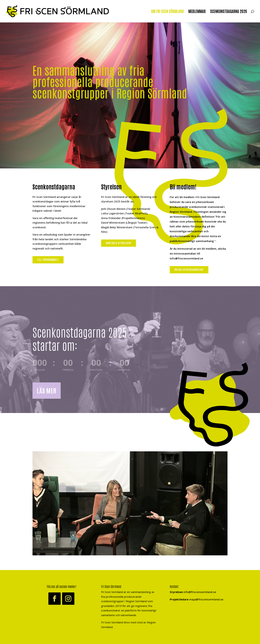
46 (179, 548)
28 (124, 548)
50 (191, 548)
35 (145, 548)
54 (204, 548)
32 (136, 548)
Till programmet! (48, 260)
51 (195, 548)
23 (109, 548)
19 (96, 548)
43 (170, 548)
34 (142, 548)
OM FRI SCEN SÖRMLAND (167, 12)
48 (185, 548)
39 (158, 548)
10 (69, 548)
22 (106, 548)
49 (188, 548)
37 (152, 548)
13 (78, 548)
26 (118, 548)
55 (207, 548)
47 (182, 548)
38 (155, 548)
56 (210, 548)
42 (167, 548)
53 (201, 548)
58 (216, 548)
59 (219, 548)
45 (176, 548)
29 (127, 548)
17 (90, 548)
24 (112, 548)
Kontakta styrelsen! (119, 243)
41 (164, 548)
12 (75, 548)
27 (121, 548)
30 (130, 548)
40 (161, 548)
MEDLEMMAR (197, 12)
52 (198, 548)
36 (149, 548)
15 (84, 548)
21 (102, 548)
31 (133, 548)
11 (72, 548)
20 (99, 548)
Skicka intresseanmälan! (189, 270)
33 (139, 548)
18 (93, 548)
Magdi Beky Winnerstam (117, 227)
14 (81, 548)
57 (213, 548)
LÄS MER (47, 390)
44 (173, 548)
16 (87, 548)
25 (115, 548)
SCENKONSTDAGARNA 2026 (229, 12)
